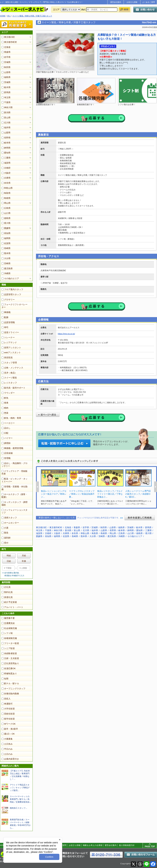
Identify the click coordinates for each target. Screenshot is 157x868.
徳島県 (6, 218)
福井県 (6, 128)
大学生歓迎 (8, 709)
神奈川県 (7, 107)
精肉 (5, 408)
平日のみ (7, 749)
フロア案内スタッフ (12, 289)
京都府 (6, 168)
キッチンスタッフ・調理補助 (14, 504)
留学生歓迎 (8, 719)
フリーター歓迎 (10, 643)
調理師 (6, 443)
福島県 (6, 77)
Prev (37, 487)
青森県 (6, 52)
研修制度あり (9, 674)
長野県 (6, 138)
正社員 (6, 587)
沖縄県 (6, 273)
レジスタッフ (9, 383)
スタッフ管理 (9, 363)
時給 (9, 556)
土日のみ (7, 754)
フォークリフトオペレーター (14, 306)
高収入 (6, 699)
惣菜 (5, 413)
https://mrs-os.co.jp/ (66, 334)
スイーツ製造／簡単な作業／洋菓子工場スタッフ (32, 16)
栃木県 (6, 87)
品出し (6, 428)
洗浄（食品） (9, 373)
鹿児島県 (7, 269)
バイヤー (7, 438)
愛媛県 (6, 228)
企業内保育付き (10, 759)
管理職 (6, 458)
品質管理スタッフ (11, 294)
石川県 (6, 123)
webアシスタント (11, 352)
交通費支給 (8, 623)
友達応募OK (9, 668)
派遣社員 (7, 597)
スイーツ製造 (9, 378)
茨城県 (6, 82)
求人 (9, 16)
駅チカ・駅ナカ (10, 683)
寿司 (5, 327)
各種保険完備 (9, 638)
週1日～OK (8, 734)
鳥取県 (6, 193)
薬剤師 (6, 538)
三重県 (6, 158)
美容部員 (7, 358)
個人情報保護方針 (127, 845)
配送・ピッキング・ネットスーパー (14, 480)
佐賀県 (6, 243)
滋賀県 (6, 163)
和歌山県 (7, 188)
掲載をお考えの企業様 (93, 845)
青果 (5, 403)
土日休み (7, 744)
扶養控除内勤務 (10, 694)
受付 (5, 543)
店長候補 (7, 453)
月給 (24, 556)
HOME (3, 16)
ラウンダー (8, 393)
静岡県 (6, 148)
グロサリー (8, 300)
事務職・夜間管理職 (12, 448)
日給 (9, 561)
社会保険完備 (9, 628)
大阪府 (6, 173)
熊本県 (6, 253)
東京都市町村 (9, 42)
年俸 (24, 561)
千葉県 (6, 102)
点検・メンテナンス (12, 368)
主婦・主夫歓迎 (10, 658)
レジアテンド (9, 343)
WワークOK (9, 724)
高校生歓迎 (8, 714)
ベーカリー (8, 423)
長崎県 (6, 248)
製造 (5, 533)
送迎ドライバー (10, 332)
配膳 (5, 317)
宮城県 (6, 62)
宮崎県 (6, 263)
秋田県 (6, 67)
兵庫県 (6, 178)
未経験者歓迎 (9, 653)
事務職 (6, 312)
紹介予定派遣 (9, 602)
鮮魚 (5, 398)
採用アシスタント (11, 348)
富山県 (6, 118)
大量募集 (7, 739)
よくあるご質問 (149, 2)
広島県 (6, 208)
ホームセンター (10, 523)
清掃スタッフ (9, 518)
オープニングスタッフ (13, 689)
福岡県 (6, 238)
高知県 (6, 233)
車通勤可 (7, 704)
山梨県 (6, 133)
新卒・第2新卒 (10, 729)
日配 (5, 433)
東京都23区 (8, 37)
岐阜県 (6, 143)
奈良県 (6, 183)
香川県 (6, 223)
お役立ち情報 (132, 2)
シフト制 (7, 633)
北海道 (6, 47)
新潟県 (6, 112)
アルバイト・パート (12, 607)
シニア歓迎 (8, 648)
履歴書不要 (8, 618)
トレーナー (8, 337)
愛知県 (6, 153)
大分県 (6, 258)
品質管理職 (8, 322)
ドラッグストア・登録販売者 (14, 472)
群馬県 (6, 92)
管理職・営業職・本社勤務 (14, 488)
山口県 (6, 213)
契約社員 (7, 592)
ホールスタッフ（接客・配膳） (14, 496)
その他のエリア (10, 278)
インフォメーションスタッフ (14, 511)
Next (156, 487)
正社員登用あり (10, 663)
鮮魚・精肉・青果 (11, 418)
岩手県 (6, 57)
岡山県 (6, 203)
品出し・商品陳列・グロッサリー (14, 465)
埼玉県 (6, 97)
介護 (5, 528)
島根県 (6, 198)
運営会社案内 (116, 2)
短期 (5, 679)
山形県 (6, 72)
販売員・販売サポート (13, 388)
